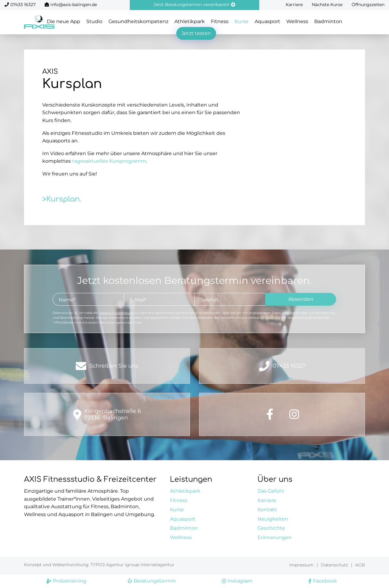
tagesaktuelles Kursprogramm (109, 161)
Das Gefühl (271, 491)
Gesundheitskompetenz (138, 21)
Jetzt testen (196, 33)
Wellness (297, 21)
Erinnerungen (275, 537)
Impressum (301, 565)
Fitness (220, 21)
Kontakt (267, 510)
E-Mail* (138, 300)
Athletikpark (190, 21)
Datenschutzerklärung (117, 313)
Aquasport (267, 21)
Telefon (209, 300)
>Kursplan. (62, 199)
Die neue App (64, 21)
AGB (360, 565)
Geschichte (271, 528)
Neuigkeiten (273, 519)
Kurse (242, 21)
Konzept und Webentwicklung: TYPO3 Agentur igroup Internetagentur (99, 565)
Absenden (301, 299)
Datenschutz (334, 565)
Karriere (294, 5)
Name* (67, 300)
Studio (94, 21)
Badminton (328, 21)
